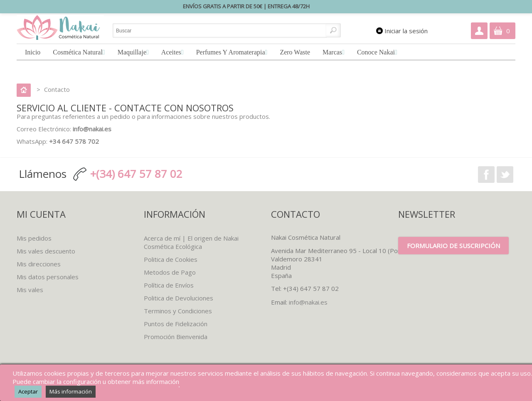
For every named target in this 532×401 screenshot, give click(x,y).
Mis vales (30, 290)
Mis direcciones (39, 264)
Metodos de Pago (170, 272)
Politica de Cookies (171, 259)
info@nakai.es (308, 302)
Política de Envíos (169, 285)
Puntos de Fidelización (176, 324)
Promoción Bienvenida (176, 337)
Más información (71, 391)
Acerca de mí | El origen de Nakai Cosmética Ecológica (191, 242)
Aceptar (28, 391)
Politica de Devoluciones (179, 298)
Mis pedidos (34, 238)
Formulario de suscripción (453, 246)
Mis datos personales (48, 277)
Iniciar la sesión (406, 31)
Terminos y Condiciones (178, 311)
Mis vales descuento (46, 251)
